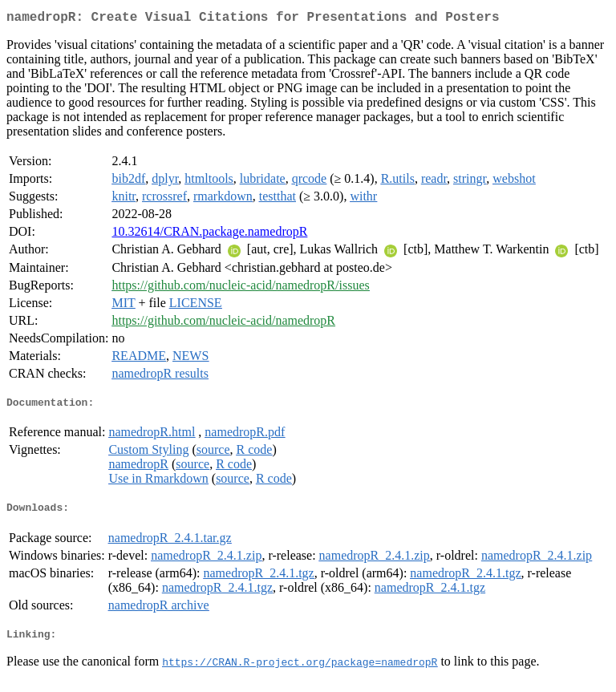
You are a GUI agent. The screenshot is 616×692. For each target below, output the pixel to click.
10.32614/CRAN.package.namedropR (209, 235)
